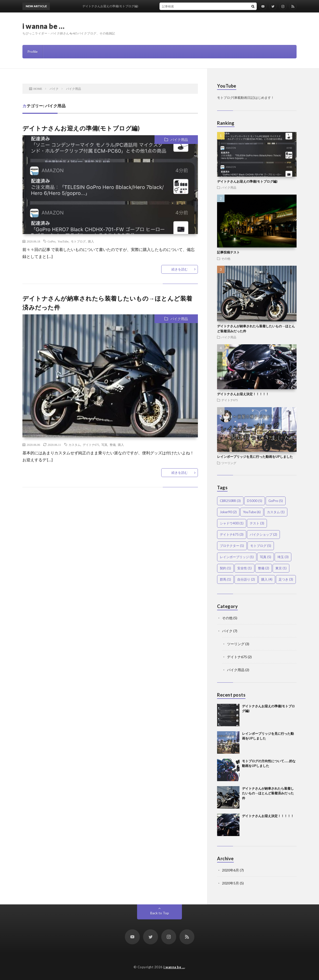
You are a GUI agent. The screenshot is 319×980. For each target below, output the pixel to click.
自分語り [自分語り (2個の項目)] (246, 579)
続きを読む (180, 269)
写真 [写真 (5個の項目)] (266, 557)
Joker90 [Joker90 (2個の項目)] (228, 512)
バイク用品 (179, 140)
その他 (226, 258)
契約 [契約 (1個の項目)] (225, 568)
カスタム (75, 445)
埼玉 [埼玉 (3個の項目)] (283, 557)
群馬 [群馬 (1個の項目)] (225, 579)
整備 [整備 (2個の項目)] (264, 568)
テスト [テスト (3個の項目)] (257, 523)
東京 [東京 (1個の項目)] (281, 568)
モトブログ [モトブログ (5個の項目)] (261, 546)
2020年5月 (231, 883)
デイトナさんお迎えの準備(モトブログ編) (81, 128)
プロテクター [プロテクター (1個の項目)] (232, 546)
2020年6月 (231, 870)
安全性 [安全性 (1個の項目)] (244, 568)
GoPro (51, 241)
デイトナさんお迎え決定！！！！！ (243, 394)
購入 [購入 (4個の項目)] (267, 579)
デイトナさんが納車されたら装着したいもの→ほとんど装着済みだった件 (268, 793)
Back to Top (160, 913)
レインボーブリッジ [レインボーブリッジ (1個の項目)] (237, 557)
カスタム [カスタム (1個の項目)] (276, 512)
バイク (227, 631)
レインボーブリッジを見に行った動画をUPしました (255, 457)
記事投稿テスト (228, 252)
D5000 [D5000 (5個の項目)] (255, 501)
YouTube (63, 241)
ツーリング (229, 463)
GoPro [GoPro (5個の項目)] (276, 501)
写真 (104, 445)
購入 (91, 241)
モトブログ (78, 241)
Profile (33, 52)
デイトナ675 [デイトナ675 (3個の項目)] (232, 534)
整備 (113, 445)
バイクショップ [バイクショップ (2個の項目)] (263, 534)
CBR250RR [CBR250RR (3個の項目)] (230, 501)
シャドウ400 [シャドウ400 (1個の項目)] (232, 523)
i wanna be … (43, 26)
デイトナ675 (91, 445)
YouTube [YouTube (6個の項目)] (252, 512)
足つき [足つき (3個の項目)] (286, 579)
